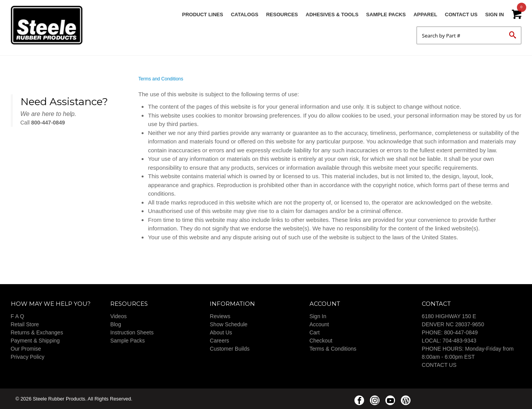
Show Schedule (228, 324)
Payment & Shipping (35, 341)
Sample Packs (386, 14)
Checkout (321, 341)
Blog (116, 324)
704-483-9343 (459, 341)
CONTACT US (439, 365)
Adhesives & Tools (332, 14)
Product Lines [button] (203, 14)
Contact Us (461, 14)
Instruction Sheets (132, 332)
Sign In (494, 14)
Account (319, 324)
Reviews (220, 316)
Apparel (425, 14)
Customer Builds (230, 349)
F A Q (18, 316)
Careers (219, 341)
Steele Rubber (50, 25)
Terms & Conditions (333, 349)
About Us (221, 332)
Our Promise (26, 349)
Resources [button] (282, 14)
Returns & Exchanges (37, 332)
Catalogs (245, 14)
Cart (315, 332)
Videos (119, 316)
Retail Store (25, 324)
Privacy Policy (28, 357)
